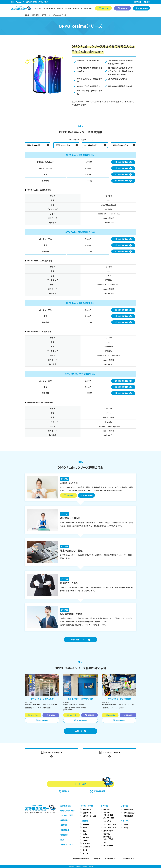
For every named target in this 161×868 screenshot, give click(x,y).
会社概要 (147, 2)
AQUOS (86, 837)
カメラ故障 (107, 821)
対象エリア (125, 821)
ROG (85, 850)
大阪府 (126, 824)
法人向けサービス (90, 816)
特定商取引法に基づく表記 (81, 859)
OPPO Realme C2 (33, 145)
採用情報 (64, 825)
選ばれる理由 (66, 806)
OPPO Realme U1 (91, 145)
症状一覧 (60, 8)
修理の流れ (38, 8)
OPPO (86, 853)
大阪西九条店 (128, 810)
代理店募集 (137, 2)
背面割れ (107, 834)
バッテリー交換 (109, 818)
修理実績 (64, 835)
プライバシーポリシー (130, 859)
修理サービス (88, 810)
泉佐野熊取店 (128, 816)
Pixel (85, 831)
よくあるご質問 (86, 8)
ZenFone (87, 847)
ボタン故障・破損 (110, 827)
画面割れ (107, 810)
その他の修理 (108, 845)
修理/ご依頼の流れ (68, 811)
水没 (105, 842)
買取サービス (88, 813)
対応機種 (68, 8)
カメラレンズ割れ (110, 824)
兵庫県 (126, 828)
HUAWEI (86, 844)
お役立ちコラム (67, 844)
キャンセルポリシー (111, 859)
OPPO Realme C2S (63, 145)
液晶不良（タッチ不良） (109, 814)
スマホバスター (78, 867)
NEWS (63, 840)
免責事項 (97, 859)
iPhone (86, 824)
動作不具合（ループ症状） (109, 838)
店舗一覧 (76, 8)
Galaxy (86, 834)
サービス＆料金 (50, 8)
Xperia (86, 840)
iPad (85, 828)
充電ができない (109, 831)
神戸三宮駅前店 (129, 813)
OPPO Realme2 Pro (120, 145)
